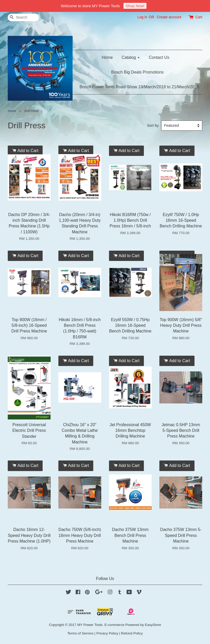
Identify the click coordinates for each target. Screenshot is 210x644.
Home (107, 57)
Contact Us (159, 57)
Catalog (131, 57)
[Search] (23, 17)
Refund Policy (132, 633)
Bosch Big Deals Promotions (138, 72)
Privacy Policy (107, 633)
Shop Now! (135, 6)
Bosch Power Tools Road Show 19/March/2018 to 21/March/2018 (139, 87)
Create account (169, 17)
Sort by (153, 125)
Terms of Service (80, 633)
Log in (142, 17)
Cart (199, 17)
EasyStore (153, 625)
